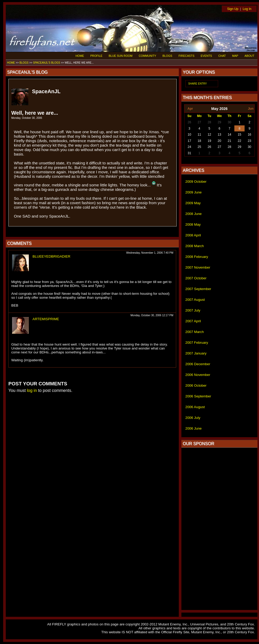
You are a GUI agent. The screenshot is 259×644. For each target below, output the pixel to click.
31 (189, 153)
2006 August (195, 407)
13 (219, 135)
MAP (235, 56)
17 (189, 141)
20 (219, 141)
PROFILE (96, 56)
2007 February (197, 343)
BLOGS (167, 56)
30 (230, 122)
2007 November (198, 267)
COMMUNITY (147, 56)
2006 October (196, 385)
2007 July (193, 310)
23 (249, 141)
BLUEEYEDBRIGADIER (51, 256)
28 (209, 122)
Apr (190, 109)
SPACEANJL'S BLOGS (47, 63)
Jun (251, 109)
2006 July (193, 418)
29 (219, 122)
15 (239, 135)
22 (239, 141)
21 (230, 141)
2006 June (193, 428)
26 (189, 122)
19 (209, 141)
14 (230, 135)
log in (32, 390)
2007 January (196, 353)
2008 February (197, 257)
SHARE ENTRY (198, 84)
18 (199, 141)
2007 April (193, 321)
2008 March (195, 246)
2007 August (195, 300)
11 (199, 135)
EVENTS (206, 56)
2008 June (193, 214)
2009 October (196, 182)
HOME (80, 56)
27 (199, 122)
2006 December (198, 364)
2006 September (198, 396)
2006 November (198, 375)
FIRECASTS (187, 56)
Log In (247, 9)
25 (199, 147)
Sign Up (233, 9)
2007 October (196, 278)
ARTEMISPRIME (46, 319)
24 (189, 147)
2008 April (193, 235)
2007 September (198, 289)
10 (189, 135)
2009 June (193, 192)
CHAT (222, 56)
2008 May (193, 224)
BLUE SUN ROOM (121, 56)
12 (209, 135)
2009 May (193, 203)
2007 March (195, 332)
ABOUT (249, 56)
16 (249, 135)
